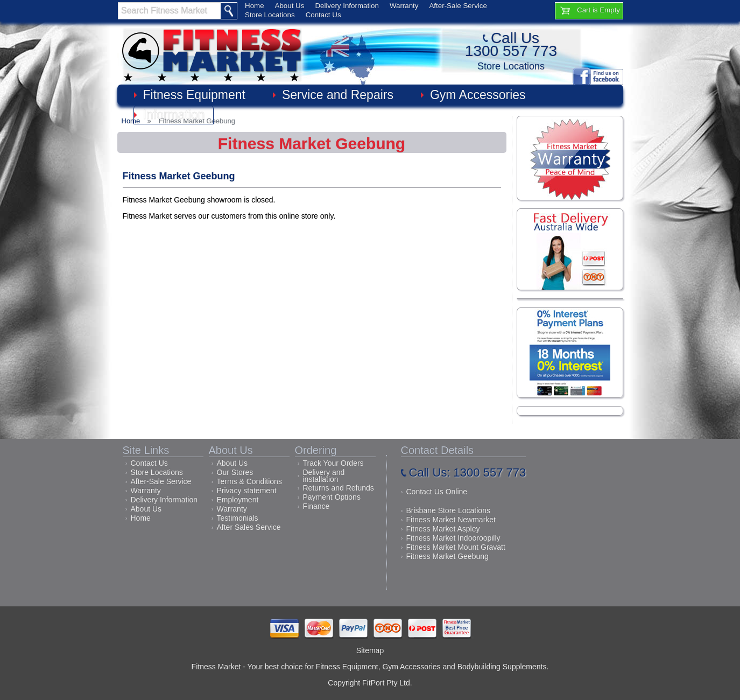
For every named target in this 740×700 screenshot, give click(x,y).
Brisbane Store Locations (448, 510)
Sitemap (370, 650)
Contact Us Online (437, 492)
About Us (290, 6)
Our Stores (235, 472)
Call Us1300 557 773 (511, 44)
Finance (316, 506)
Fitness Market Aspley (443, 529)
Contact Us (323, 15)
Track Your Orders (333, 463)
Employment (238, 500)
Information (174, 115)
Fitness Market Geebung (447, 556)
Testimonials (238, 518)
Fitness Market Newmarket (451, 520)
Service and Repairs (338, 95)
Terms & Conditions (249, 481)
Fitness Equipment (194, 95)
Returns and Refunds (339, 488)
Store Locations (270, 15)
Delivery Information (347, 6)
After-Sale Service (458, 6)
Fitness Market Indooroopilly (453, 538)
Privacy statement (247, 491)
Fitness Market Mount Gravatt (456, 547)
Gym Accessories (478, 95)
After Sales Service (249, 527)
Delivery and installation (324, 476)
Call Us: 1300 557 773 (468, 472)
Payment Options (332, 497)
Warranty (404, 6)
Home (255, 6)
